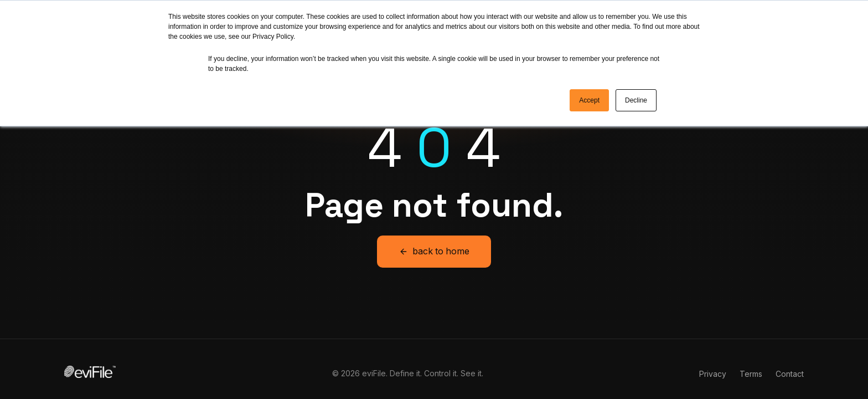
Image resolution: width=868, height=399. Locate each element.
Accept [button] (589, 100)
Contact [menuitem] (790, 360)
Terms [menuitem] (751, 360)
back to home (434, 238)
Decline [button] (636, 100)
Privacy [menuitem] (713, 360)
